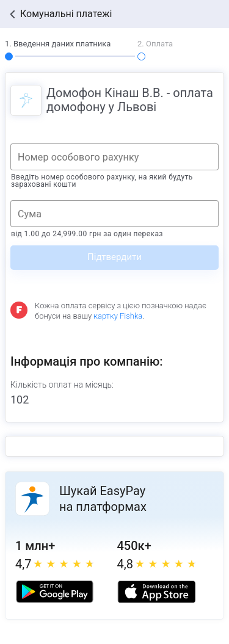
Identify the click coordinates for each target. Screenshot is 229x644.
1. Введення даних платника (58, 44)
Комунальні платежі (66, 14)
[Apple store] (157, 592)
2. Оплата (155, 44)
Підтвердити (114, 257)
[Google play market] (55, 592)
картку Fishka (118, 316)
